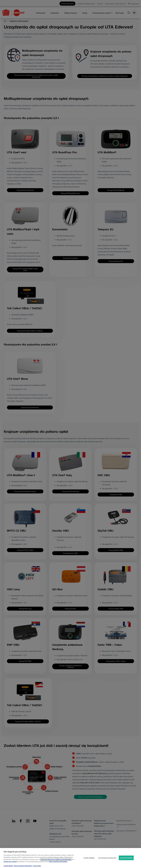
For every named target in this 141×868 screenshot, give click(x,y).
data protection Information (58, 861)
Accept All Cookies (126, 858)
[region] (70, 858)
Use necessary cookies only (107, 858)
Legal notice (37, 866)
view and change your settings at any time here (56, 859)
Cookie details (8, 866)
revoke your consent (10, 861)
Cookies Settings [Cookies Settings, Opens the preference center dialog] (89, 858)
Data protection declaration (23, 866)
